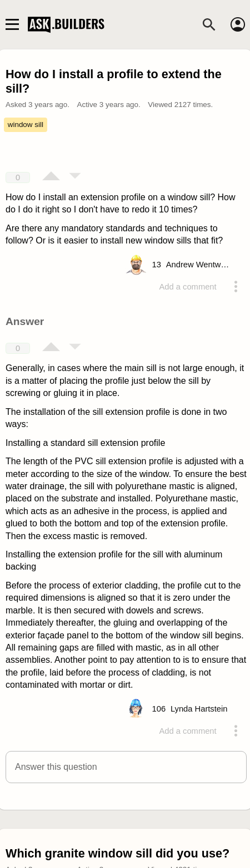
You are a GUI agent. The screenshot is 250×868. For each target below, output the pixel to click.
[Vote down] (75, 177)
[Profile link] (199, 265)
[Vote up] (51, 177)
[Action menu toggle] (236, 287)
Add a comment (188, 287)
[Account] (238, 24)
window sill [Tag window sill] (26, 125)
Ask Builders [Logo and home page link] (67, 24)
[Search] (209, 24)
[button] (126, 767)
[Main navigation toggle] (12, 24)
